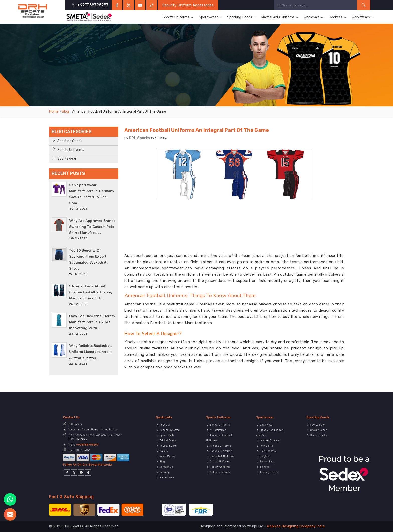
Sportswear (210, 17)
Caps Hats (268, 437)
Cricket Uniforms (220, 454)
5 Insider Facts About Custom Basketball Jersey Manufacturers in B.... (91, 292)
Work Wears (363, 17)
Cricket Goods (169, 444)
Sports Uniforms (178, 17)
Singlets (268, 452)
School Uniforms (170, 439)
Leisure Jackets (270, 444)
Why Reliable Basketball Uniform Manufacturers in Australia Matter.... (91, 352)
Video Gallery (169, 452)
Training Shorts (270, 459)
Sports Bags (269, 454)
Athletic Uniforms (220, 447)
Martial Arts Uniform (280, 17)
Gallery (167, 449)
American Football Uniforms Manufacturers (172, 323)
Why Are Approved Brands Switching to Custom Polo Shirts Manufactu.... (92, 227)
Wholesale (314, 17)
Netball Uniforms (220, 459)
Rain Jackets (269, 449)
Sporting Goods (242, 17)
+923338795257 (92, 446)
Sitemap (167, 459)
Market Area (169, 462)
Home (54, 112)
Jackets (338, 17)
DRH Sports (139, 138)
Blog (65, 112)
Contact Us (168, 457)
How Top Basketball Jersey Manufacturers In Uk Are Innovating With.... (92, 322)
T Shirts (268, 457)
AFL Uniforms (219, 439)
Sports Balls (169, 442)
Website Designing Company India (296, 526)
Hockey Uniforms (220, 457)
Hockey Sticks (169, 447)
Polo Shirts (268, 447)
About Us (168, 437)
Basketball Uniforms (221, 452)
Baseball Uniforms (220, 449)
